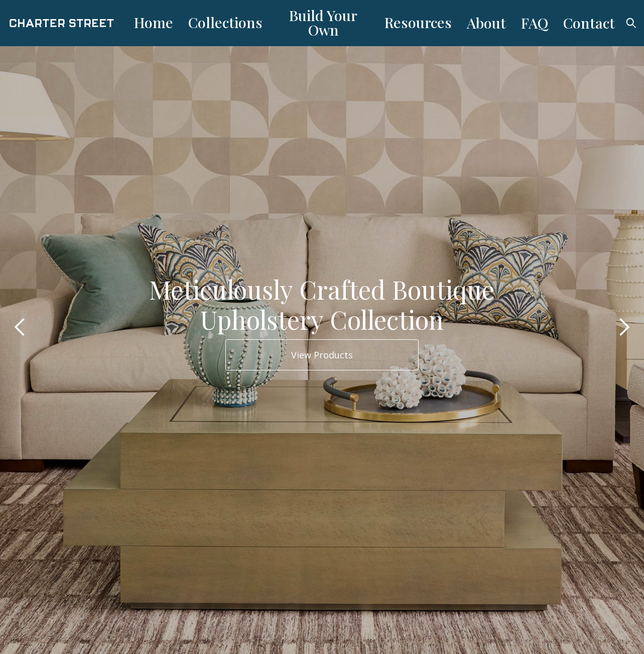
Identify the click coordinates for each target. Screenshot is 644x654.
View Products (322, 355)
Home (154, 22)
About (486, 23)
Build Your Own (323, 22)
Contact (589, 23)
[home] (68, 23)
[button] (20, 327)
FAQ (535, 23)
